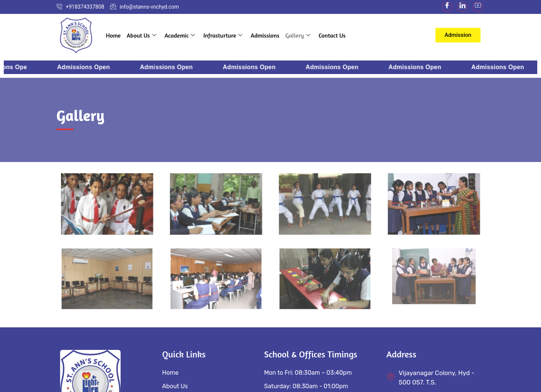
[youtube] (478, 7)
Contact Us (332, 35)
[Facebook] (447, 7)
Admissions (265, 35)
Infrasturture (223, 35)
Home (113, 35)
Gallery (298, 35)
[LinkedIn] (462, 7)
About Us (141, 35)
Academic (180, 35)
